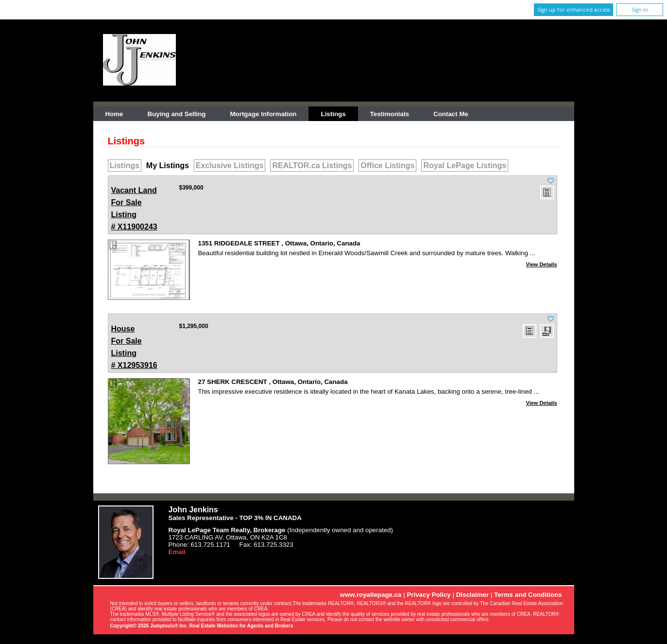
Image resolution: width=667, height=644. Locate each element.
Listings (333, 114)
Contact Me (451, 114)
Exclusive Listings (230, 165)
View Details (542, 264)
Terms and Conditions (528, 595)
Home (114, 114)
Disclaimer (472, 595)
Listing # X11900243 (136, 208)
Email (177, 552)
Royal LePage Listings (465, 165)
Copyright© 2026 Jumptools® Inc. (149, 626)
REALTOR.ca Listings (312, 165)
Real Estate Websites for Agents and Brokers (241, 626)
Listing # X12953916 (136, 346)
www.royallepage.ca (371, 595)
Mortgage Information (264, 114)
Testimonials (390, 114)
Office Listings (387, 165)
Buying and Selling (177, 114)
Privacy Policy (428, 595)
